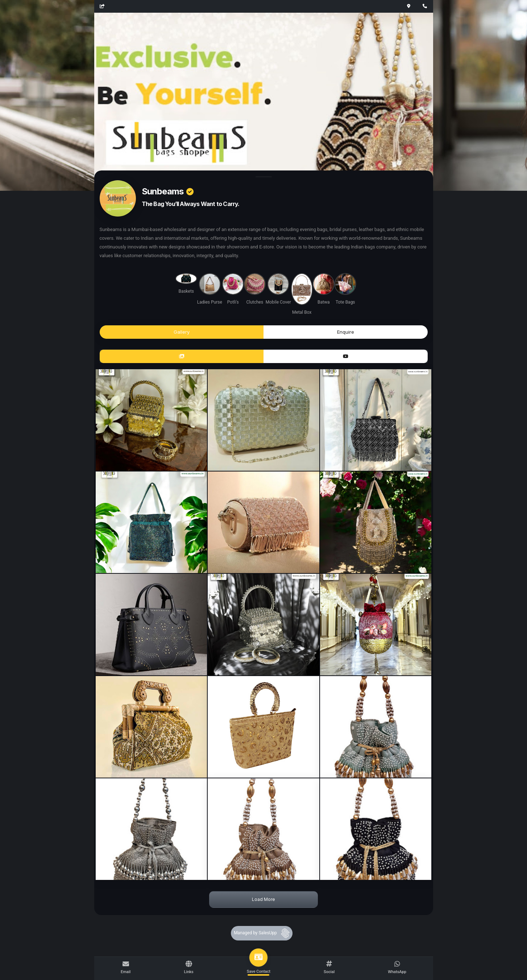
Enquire (346, 332)
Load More (263, 899)
